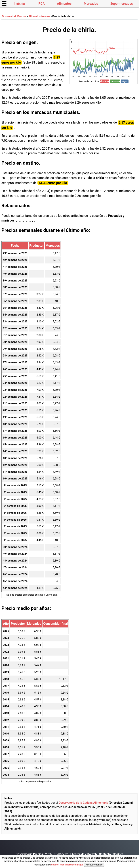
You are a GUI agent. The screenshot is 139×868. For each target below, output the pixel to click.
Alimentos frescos (39, 16)
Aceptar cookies (94, 865)
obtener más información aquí (67, 865)
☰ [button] (4, 4)
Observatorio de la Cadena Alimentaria (83, 803)
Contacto (105, 854)
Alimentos (64, 4)
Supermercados (122, 4)
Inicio (20, 4)
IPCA (41, 4)
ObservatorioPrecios (14, 16)
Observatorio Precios (29, 854)
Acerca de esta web (84, 854)
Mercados (91, 4)
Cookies (118, 854)
